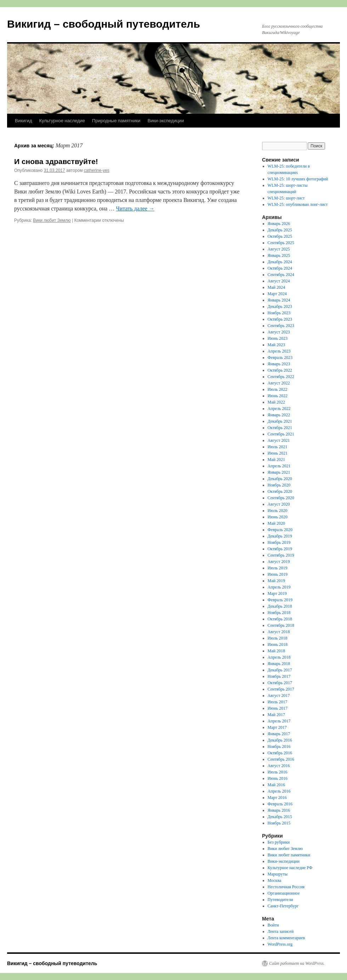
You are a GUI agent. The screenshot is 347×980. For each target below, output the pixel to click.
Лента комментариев (286, 938)
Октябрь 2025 (280, 236)
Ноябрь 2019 (279, 542)
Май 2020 (276, 523)
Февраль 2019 (280, 600)
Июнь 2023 (278, 338)
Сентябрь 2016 (281, 759)
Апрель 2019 (279, 587)
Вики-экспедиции (166, 121)
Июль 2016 (278, 772)
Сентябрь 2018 (281, 625)
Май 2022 (276, 402)
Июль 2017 (278, 702)
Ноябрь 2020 (279, 485)
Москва (275, 880)
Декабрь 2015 (280, 817)
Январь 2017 (279, 734)
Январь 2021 (279, 472)
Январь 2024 (279, 300)
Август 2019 (279, 562)
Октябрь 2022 (280, 370)
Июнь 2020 (278, 517)
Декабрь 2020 (280, 479)
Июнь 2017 (278, 708)
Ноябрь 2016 (279, 747)
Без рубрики (279, 842)
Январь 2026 (279, 224)
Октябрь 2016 (280, 753)
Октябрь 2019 (280, 549)
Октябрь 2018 (280, 619)
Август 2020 (279, 504)
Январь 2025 (279, 255)
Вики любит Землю (52, 220)
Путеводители (280, 900)
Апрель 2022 (279, 409)
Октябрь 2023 (280, 319)
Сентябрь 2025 (281, 243)
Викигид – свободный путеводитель (104, 24)
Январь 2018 (279, 664)
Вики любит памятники (289, 855)
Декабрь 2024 (280, 262)
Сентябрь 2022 (281, 377)
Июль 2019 (278, 568)
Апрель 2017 (279, 721)
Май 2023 (276, 345)
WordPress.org (280, 944)
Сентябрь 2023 (281, 326)
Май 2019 (276, 581)
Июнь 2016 (278, 778)
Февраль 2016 (280, 804)
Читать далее (135, 209)
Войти (273, 925)
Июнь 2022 (278, 396)
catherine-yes (97, 170)
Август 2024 (279, 281)
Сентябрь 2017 (281, 689)
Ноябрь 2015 (279, 823)
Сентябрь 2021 (281, 434)
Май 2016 (276, 785)
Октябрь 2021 (280, 428)
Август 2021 (279, 440)
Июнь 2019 (278, 574)
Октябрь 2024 (280, 268)
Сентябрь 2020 (281, 498)
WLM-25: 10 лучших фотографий (298, 179)
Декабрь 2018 (280, 606)
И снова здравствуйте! (56, 161)
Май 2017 (276, 715)
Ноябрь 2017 (279, 676)
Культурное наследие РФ (290, 868)
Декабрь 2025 (280, 230)
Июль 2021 (278, 447)
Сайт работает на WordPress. (297, 963)
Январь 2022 (279, 415)
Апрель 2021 (279, 466)
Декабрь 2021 (280, 421)
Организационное (284, 893)
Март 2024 (277, 294)
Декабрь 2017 (280, 670)
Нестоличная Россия (286, 887)
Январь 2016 (279, 810)
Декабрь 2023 (280, 306)
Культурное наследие (62, 121)
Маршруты (278, 874)
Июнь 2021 (278, 453)
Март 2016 (277, 798)
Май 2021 (276, 460)
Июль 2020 (278, 511)
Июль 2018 (278, 638)
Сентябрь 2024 (281, 275)
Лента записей (281, 931)
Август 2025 (279, 249)
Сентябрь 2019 (281, 555)
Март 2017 (277, 727)
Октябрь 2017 (280, 683)
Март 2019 (277, 593)
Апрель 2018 (279, 657)
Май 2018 (276, 651)
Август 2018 (279, 632)
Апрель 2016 (279, 791)
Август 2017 (279, 695)
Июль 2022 (278, 389)
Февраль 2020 (280, 530)
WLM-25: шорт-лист (286, 198)
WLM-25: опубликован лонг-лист (298, 204)
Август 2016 (279, 766)
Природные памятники (116, 121)
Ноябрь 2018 (279, 613)
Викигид (23, 121)
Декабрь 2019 (280, 536)
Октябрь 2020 (280, 491)
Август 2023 (279, 332)
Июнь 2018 (278, 644)
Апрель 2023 (279, 351)
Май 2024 (276, 287)
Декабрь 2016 (280, 740)
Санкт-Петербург (283, 906)
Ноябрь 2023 (279, 313)
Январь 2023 (279, 364)
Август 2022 (279, 383)
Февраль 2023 (280, 357)
